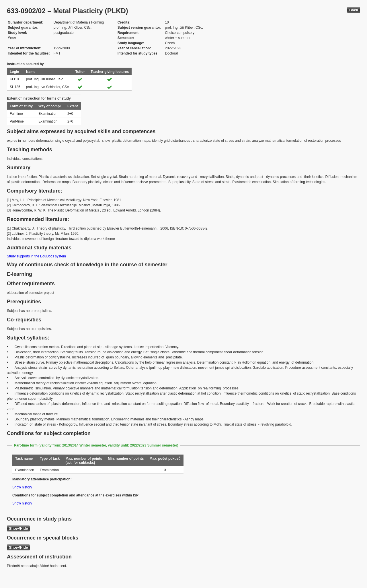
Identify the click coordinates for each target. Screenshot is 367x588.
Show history (22, 487)
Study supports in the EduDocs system (36, 256)
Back (354, 10)
